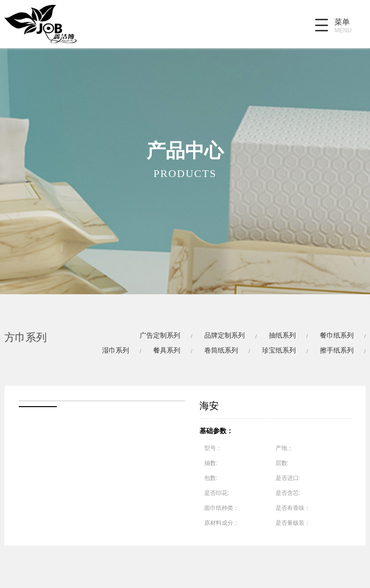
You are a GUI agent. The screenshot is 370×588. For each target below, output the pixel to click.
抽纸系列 (282, 335)
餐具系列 (167, 350)
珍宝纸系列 (279, 350)
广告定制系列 (160, 335)
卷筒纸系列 (221, 350)
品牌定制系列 (225, 335)
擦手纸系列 (337, 350)
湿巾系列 (116, 350)
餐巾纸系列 (337, 335)
